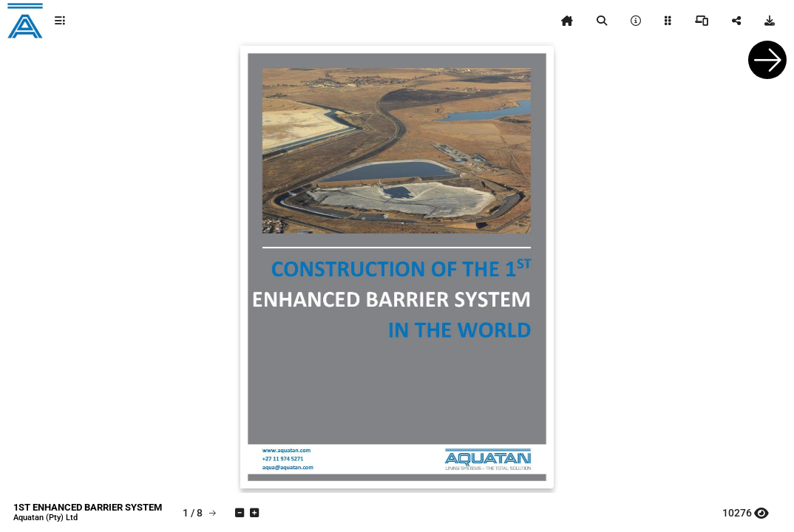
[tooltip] (60, 21)
